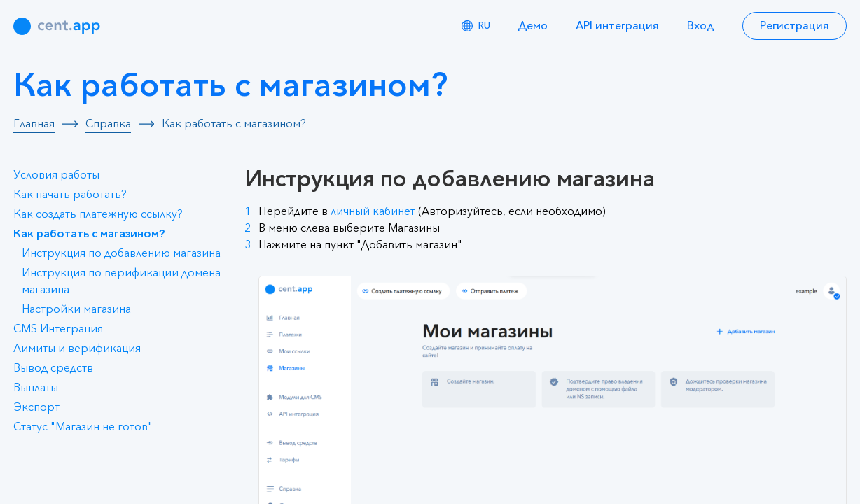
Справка (108, 124)
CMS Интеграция (58, 329)
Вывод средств (53, 368)
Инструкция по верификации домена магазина (121, 281)
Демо (533, 26)
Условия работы (56, 175)
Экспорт (36, 407)
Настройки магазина (76, 309)
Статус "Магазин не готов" (83, 427)
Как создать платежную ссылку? (98, 214)
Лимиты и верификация (77, 349)
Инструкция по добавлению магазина (121, 253)
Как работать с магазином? (89, 234)
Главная (34, 124)
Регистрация (795, 26)
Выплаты (36, 388)
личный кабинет (373, 211)
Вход (701, 26)
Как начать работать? (70, 195)
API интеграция (617, 26)
